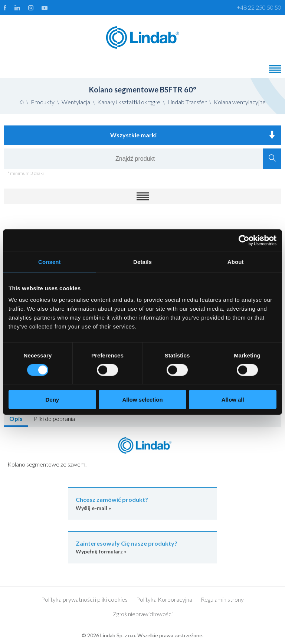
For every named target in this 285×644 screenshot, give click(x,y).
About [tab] (236, 261)
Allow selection (142, 400)
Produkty (43, 102)
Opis (16, 419)
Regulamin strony (222, 599)
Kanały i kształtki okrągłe (129, 102)
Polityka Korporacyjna (164, 599)
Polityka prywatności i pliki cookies (84, 599)
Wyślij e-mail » (142, 503)
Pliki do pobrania (54, 419)
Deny (52, 400)
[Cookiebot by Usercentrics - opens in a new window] (244, 240)
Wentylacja (76, 102)
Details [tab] (142, 261)
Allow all (233, 400)
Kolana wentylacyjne (240, 102)
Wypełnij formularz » (142, 547)
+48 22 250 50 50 (259, 7)
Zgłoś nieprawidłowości (143, 614)
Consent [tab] (50, 261)
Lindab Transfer (187, 102)
